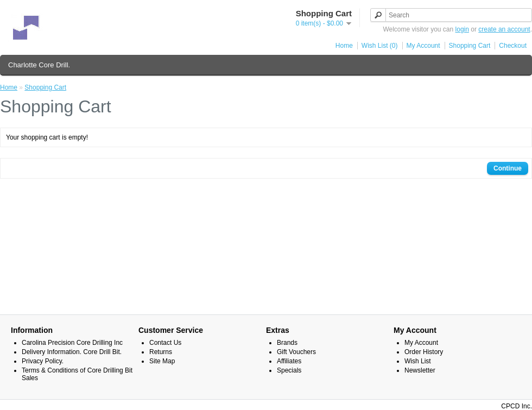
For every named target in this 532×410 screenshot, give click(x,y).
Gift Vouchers (296, 352)
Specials (289, 370)
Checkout (513, 46)
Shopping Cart (470, 46)
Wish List (418, 361)
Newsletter (420, 370)
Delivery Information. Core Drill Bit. (72, 352)
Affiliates (289, 361)
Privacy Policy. (43, 361)
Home (344, 46)
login (462, 29)
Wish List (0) (380, 46)
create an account (504, 29)
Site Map (162, 361)
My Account (423, 46)
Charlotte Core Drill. (39, 65)
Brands (287, 343)
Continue (508, 168)
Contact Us (165, 343)
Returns (161, 352)
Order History (424, 352)
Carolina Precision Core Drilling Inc (72, 343)
